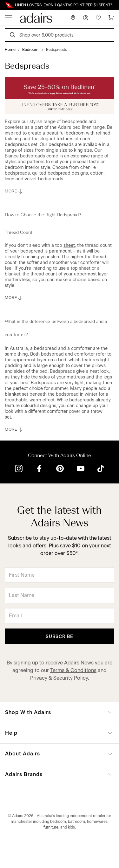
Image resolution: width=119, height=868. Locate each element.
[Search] (14, 36)
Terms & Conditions (73, 670)
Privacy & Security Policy (59, 678)
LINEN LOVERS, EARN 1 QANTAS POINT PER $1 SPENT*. (64, 5)
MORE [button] (14, 191)
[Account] (86, 18)
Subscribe (60, 637)
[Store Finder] (73, 18)
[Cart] (111, 18)
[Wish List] (98, 18)
